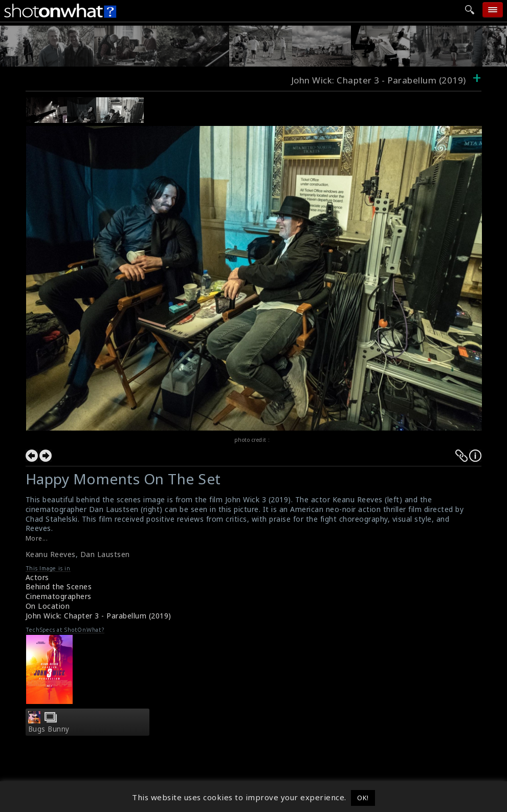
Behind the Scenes (59, 586)
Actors (37, 577)
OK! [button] (363, 798)
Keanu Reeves (51, 554)
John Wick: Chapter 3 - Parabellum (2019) (98, 616)
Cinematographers (59, 596)
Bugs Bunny (49, 729)
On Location (48, 606)
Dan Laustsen (105, 554)
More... (37, 538)
